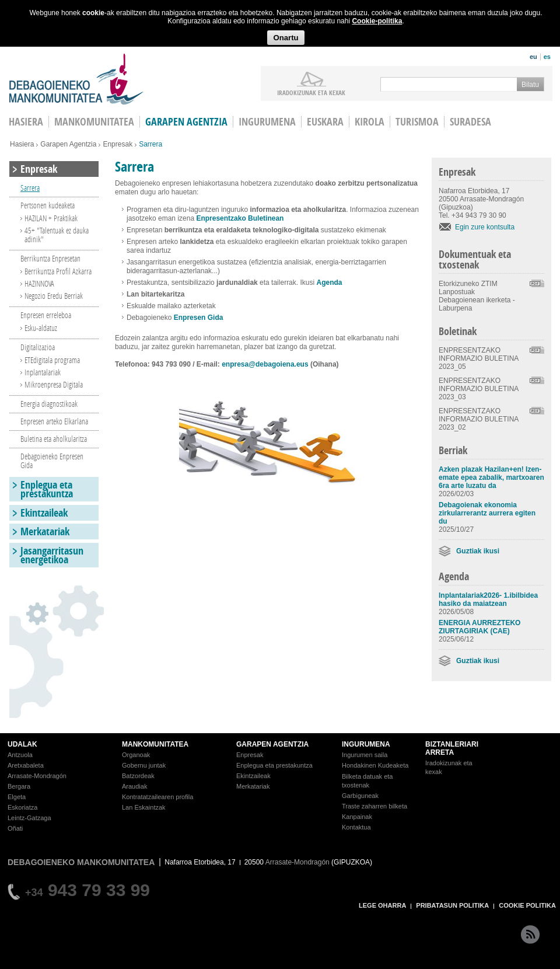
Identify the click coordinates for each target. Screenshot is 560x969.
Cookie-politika (377, 21)
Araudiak (134, 786)
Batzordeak (138, 776)
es (547, 57)
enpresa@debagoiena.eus (265, 364)
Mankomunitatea (94, 122)
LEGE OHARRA (382, 905)
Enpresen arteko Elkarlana (54, 421)
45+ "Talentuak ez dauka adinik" (57, 235)
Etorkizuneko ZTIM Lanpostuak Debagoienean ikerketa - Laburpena (477, 296)
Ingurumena (267, 122)
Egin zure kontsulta (485, 227)
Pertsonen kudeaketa (48, 205)
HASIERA (26, 122)
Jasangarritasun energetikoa (52, 555)
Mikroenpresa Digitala (54, 384)
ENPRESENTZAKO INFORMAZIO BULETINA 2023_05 (479, 358)
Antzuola (20, 755)
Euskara (325, 122)
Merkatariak (45, 531)
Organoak (136, 755)
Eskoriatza (22, 807)
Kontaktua (356, 827)
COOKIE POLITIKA (527, 905)
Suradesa (470, 122)
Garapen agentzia (186, 122)
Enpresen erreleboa (46, 315)
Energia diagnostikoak (49, 404)
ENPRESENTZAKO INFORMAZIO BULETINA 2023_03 (479, 389)
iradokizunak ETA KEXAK (311, 92)
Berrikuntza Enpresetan (50, 258)
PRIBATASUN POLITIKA (452, 905)
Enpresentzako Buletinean (240, 218)
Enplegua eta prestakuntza (47, 489)
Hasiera (22, 144)
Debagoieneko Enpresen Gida (52, 461)
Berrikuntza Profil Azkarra (58, 271)
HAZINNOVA (39, 283)
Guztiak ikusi (478, 551)
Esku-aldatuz (41, 328)
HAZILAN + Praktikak (51, 218)
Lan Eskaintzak (144, 807)
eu (533, 57)
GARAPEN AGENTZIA (272, 744)
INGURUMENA (366, 744)
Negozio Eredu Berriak (54, 296)
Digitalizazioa (38, 347)
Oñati (15, 828)
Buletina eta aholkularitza (54, 439)
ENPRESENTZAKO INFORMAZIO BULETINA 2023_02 (479, 419)
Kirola (370, 122)
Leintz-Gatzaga (29, 818)
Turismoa (417, 122)
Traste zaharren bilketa (374, 806)
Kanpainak (357, 817)
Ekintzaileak (44, 513)
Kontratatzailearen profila (157, 797)
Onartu (286, 38)
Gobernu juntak (144, 765)
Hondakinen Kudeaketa (375, 765)
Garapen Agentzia (68, 144)
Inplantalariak (43, 372)
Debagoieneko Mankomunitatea (76, 79)
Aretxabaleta (26, 765)
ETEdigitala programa (52, 360)
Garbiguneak (360, 796)
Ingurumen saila (365, 755)
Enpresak (118, 144)
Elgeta (17, 797)
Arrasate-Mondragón (37, 776)
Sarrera (30, 188)
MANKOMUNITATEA (155, 744)
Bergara (19, 786)
